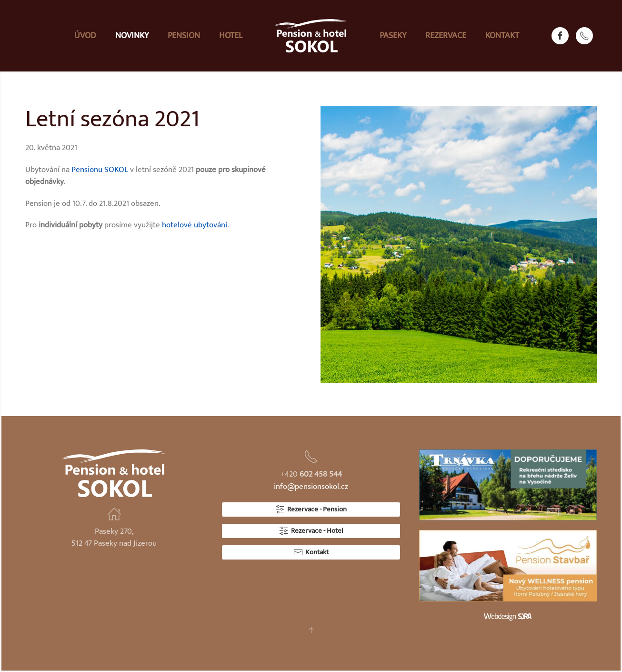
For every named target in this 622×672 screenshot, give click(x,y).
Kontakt (502, 36)
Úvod (85, 36)
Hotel (231, 36)
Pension (184, 36)
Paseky (393, 36)
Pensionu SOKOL (100, 170)
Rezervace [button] (446, 36)
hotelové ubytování (195, 225)
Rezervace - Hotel (311, 531)
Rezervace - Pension (311, 509)
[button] (311, 630)
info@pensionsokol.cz (311, 487)
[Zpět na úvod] (311, 36)
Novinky (132, 36)
